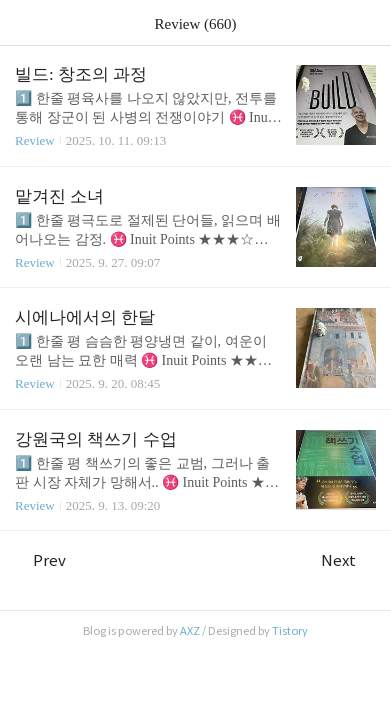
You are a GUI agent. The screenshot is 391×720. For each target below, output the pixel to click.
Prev (40, 560)
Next (348, 560)
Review (35, 140)
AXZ (190, 631)
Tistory (290, 631)
